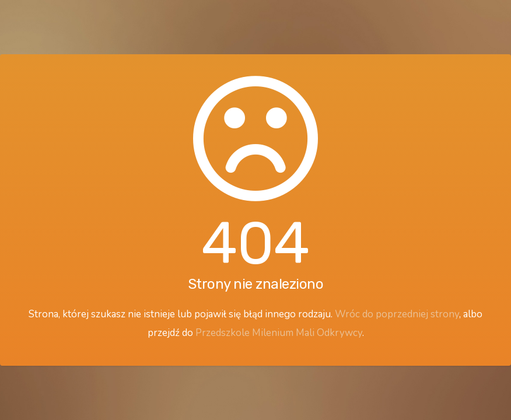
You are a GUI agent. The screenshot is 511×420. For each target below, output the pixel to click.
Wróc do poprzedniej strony (397, 314)
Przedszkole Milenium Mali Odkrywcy (279, 333)
